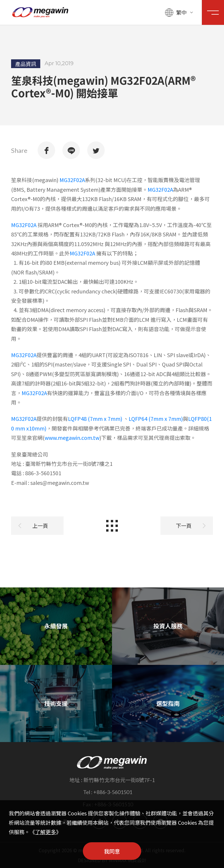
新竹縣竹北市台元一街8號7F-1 (119, 780)
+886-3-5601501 (113, 792)
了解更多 (45, 832)
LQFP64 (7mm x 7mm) (156, 418)
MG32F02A (72, 179)
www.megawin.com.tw (72, 437)
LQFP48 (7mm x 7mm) (95, 418)
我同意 (112, 851)
